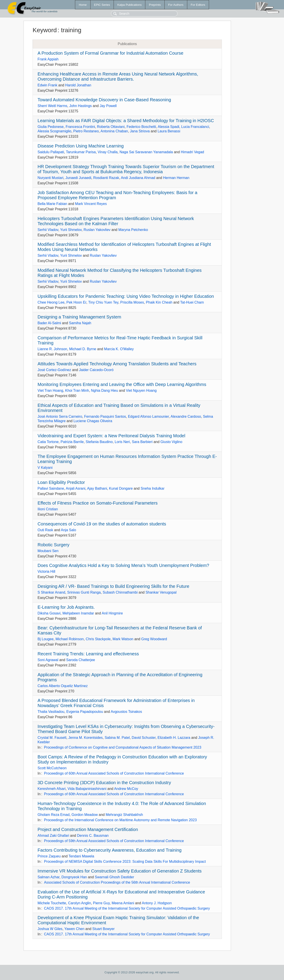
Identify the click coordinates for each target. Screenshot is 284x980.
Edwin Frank (47, 85)
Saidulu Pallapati (51, 152)
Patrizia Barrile (72, 442)
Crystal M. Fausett (52, 738)
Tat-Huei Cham (192, 302)
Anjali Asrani (76, 488)
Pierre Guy (101, 903)
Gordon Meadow (85, 815)
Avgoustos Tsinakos (126, 712)
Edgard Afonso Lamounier (148, 416)
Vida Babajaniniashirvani (87, 789)
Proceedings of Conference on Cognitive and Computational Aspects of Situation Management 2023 (123, 747)
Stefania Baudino (99, 442)
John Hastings (80, 106)
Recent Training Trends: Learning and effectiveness (88, 654)
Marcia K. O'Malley (119, 349)
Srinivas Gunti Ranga (84, 592)
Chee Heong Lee (51, 302)
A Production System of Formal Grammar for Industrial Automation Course (110, 53)
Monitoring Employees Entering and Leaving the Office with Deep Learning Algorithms (122, 384)
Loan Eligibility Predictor (61, 482)
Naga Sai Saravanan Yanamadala (146, 152)
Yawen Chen (74, 929)
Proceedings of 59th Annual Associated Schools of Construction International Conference (114, 841)
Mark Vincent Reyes (91, 204)
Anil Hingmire (112, 613)
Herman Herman (176, 178)
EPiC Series (102, 5)
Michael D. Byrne (83, 349)
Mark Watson (123, 639)
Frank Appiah (48, 59)
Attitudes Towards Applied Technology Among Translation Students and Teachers (117, 364)
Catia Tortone (48, 442)
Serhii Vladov (48, 230)
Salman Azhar (48, 877)
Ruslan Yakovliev (97, 230)
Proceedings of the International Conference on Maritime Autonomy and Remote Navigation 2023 (120, 820)
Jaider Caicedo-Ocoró (96, 370)
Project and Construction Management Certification (88, 829)
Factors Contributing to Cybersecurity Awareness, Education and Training (109, 850)
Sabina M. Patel (117, 738)
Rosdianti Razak (106, 178)
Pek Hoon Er (76, 302)
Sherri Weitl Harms (52, 106)
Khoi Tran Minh (77, 391)
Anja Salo (68, 530)
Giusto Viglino (171, 442)
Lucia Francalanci (195, 127)
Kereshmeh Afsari (51, 789)
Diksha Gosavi (49, 613)
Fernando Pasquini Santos (105, 416)
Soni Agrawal (48, 660)
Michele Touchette (52, 903)
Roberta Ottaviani (111, 127)
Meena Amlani (123, 903)
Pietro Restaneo (86, 131)
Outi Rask (45, 530)
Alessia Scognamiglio (54, 131)
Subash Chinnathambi (120, 592)
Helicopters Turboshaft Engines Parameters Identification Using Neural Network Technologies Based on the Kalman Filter (116, 221)
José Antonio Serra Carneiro (60, 416)
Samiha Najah (80, 323)
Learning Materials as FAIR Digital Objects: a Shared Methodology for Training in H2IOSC (126, 121)
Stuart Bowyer (103, 929)
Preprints (155, 5)
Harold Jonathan (78, 85)
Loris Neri (122, 442)
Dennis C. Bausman (93, 836)
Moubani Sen (48, 551)
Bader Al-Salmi (49, 323)
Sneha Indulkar (153, 488)
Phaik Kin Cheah (159, 302)
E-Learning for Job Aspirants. (66, 607)
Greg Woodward (154, 639)
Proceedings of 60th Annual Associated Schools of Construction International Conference (114, 773)
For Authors (176, 5)
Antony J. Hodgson (157, 903)
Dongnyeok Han (74, 877)
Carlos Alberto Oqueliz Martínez (63, 686)
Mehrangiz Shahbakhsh (124, 815)
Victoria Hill (46, 572)
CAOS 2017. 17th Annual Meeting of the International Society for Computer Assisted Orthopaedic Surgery (127, 908)
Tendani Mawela (81, 856)
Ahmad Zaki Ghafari (53, 836)
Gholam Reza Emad (53, 815)
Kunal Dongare (121, 488)
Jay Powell (108, 106)
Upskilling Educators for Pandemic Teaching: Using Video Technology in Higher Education (126, 296)
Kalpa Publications (130, 5)
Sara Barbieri (142, 442)
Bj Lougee (45, 639)
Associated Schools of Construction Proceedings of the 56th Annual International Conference (117, 882)
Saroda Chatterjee (81, 660)
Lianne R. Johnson (52, 349)
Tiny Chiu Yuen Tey (103, 302)
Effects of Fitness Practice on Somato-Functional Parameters (98, 503)
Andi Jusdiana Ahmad (138, 178)
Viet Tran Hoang (50, 391)
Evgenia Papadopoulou (85, 712)
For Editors (198, 5)
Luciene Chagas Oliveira (93, 421)
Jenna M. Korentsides (86, 738)
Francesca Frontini (80, 127)
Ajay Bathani (97, 488)
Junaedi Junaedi (78, 178)
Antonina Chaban (114, 131)
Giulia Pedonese (50, 127)
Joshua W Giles (50, 929)
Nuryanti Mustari (50, 178)
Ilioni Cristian (48, 509)
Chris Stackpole (98, 639)
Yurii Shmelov (71, 230)
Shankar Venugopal (161, 592)
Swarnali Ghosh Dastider (114, 877)
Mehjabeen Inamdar (78, 613)
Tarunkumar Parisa (81, 152)
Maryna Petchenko (133, 230)
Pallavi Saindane (51, 488)
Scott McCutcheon (52, 768)
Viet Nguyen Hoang (141, 391)
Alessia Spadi (169, 127)
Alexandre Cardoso (186, 416)
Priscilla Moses (132, 302)
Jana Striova (140, 131)
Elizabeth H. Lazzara (174, 738)
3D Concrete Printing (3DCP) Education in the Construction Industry (104, 783)
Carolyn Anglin (80, 903)
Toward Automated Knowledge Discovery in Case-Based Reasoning (104, 100)
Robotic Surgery (53, 545)
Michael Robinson (70, 639)
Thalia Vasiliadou (51, 712)
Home (83, 5)
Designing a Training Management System (79, 317)
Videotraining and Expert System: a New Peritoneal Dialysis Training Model (111, 436)
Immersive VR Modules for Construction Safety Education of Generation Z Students (119, 871)
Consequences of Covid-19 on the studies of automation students (102, 524)
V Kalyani (45, 468)
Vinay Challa (108, 152)
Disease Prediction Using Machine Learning (81, 146)
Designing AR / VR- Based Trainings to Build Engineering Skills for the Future (113, 586)
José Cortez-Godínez (54, 370)
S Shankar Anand (51, 592)
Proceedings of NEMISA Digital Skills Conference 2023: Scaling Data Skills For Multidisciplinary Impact (125, 862)
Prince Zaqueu (49, 856)
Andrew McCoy (126, 789)
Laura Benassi (169, 131)
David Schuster (144, 738)
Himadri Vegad (192, 152)
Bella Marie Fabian (52, 204)
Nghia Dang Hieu (105, 391)
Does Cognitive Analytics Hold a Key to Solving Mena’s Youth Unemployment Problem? (123, 565)
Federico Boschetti (141, 127)
